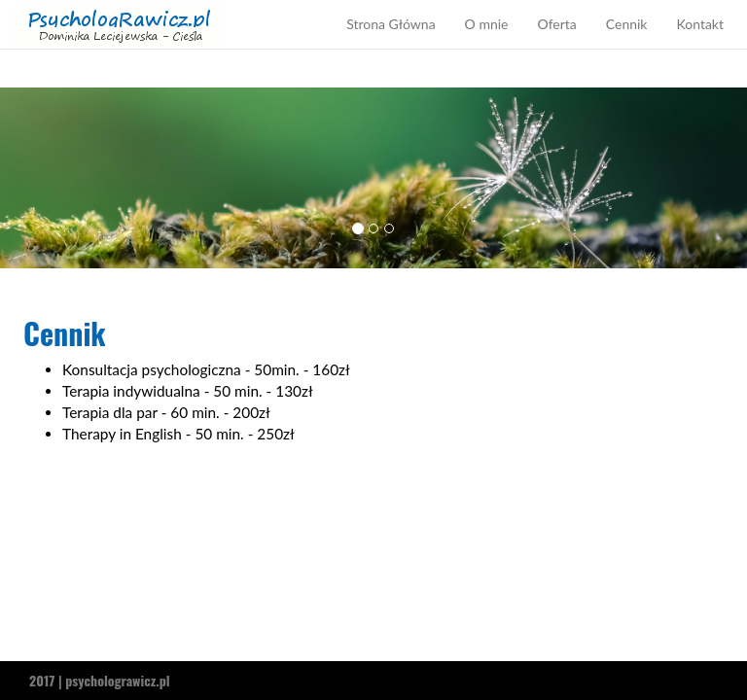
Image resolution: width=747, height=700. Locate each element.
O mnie (487, 43)
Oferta (556, 43)
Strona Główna (391, 43)
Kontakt (700, 43)
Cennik (627, 43)
